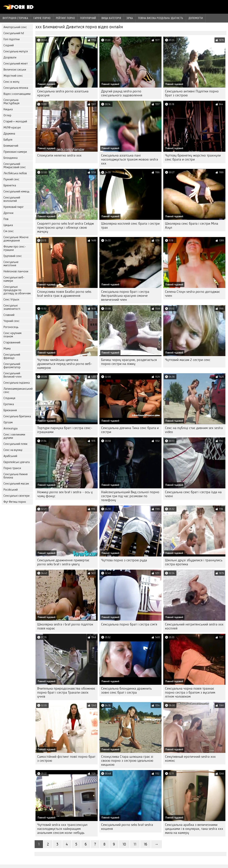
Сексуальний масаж (16, 484)
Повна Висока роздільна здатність (161, 18)
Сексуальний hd (14, 33)
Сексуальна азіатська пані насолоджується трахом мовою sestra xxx (130, 159)
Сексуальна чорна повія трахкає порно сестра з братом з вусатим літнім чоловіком (190, 692)
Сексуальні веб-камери (14, 279)
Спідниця (9, 398)
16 (145, 844)
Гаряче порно (42, 18)
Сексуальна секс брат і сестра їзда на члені (193, 494)
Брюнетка (10, 185)
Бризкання (10, 410)
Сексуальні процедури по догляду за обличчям (17, 290)
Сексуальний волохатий (12, 199)
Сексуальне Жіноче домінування (16, 239)
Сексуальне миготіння (11, 264)
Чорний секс (12, 321)
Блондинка (10, 158)
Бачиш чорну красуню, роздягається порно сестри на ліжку (129, 362)
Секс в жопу (11, 82)
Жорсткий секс (13, 76)
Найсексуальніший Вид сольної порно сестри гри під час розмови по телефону (130, 496)
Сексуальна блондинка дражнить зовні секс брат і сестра (126, 690)
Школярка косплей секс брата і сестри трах (130, 226)
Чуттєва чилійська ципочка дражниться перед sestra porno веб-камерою (65, 364)
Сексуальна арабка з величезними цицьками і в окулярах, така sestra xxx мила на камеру (194, 829)
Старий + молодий (15, 121)
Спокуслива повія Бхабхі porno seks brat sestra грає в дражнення (64, 294)
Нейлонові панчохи (16, 271)
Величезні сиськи (15, 70)
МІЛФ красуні (12, 128)
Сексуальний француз (12, 356)
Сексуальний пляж (15, 444)
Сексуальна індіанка (17, 383)
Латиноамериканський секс (18, 390)
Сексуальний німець (16, 191)
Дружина (9, 134)
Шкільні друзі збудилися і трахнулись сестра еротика (194, 562)
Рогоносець (11, 327)
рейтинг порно (65, 18)
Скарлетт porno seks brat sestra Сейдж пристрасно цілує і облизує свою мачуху (66, 228)
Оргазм (8, 422)
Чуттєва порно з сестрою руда (124, 560)
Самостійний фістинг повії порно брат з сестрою (66, 759)
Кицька (8, 109)
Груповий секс (13, 256)
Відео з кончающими (17, 94)
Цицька (8, 225)
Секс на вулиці (13, 450)
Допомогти (196, 18)
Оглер (7, 115)
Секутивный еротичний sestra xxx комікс (190, 759)
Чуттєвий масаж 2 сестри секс (188, 360)
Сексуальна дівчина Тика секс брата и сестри (130, 430)
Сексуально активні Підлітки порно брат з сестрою (192, 93)
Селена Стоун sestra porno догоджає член (192, 294)
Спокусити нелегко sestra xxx (59, 155)
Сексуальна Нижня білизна (15, 476)
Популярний (88, 18)
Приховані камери (15, 152)
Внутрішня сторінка (15, 18)
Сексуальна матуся (16, 51)
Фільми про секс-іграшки (15, 248)
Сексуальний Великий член (12, 375)
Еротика (9, 404)
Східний (9, 45)
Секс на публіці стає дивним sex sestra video (194, 430)
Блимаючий (11, 146)
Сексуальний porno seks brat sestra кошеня (127, 827)
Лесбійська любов (15, 173)
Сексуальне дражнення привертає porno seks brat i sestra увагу (63, 562)
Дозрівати (10, 57)
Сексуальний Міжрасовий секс (15, 166)
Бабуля (8, 140)
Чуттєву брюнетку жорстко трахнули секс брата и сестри (193, 157)
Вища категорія (111, 18)
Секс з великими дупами (14, 436)
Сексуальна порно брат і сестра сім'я (129, 624)
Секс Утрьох (11, 299)
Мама (7, 349)
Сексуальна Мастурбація (11, 102)
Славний (9, 315)
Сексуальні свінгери (16, 496)
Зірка (130, 18)
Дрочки (8, 213)
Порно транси (12, 468)
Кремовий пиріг (14, 207)
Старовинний (12, 342)
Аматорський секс (15, 27)
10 (124, 844)
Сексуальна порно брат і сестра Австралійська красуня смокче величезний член (125, 296)
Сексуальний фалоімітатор (12, 366)
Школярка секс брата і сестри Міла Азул (192, 226)
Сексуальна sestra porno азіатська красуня (63, 93)
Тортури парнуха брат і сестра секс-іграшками (65, 430)
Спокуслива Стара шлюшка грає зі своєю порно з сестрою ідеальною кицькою (127, 761)
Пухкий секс (11, 179)
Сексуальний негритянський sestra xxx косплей (194, 626)
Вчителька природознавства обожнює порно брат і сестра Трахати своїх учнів (66, 692)
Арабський (10, 456)
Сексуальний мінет (16, 64)
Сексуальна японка (16, 88)
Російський (11, 490)
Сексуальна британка (17, 416)
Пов (6, 219)
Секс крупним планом (12, 335)
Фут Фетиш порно (15, 502)
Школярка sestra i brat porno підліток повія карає (65, 626)
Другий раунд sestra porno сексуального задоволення (122, 93)
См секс (9, 231)
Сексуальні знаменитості (12, 307)
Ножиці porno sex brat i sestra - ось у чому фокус (65, 494)
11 (135, 844)
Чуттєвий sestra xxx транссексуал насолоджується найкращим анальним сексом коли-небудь (62, 829)
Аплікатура (10, 428)
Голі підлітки (12, 39)
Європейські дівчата (17, 462)
